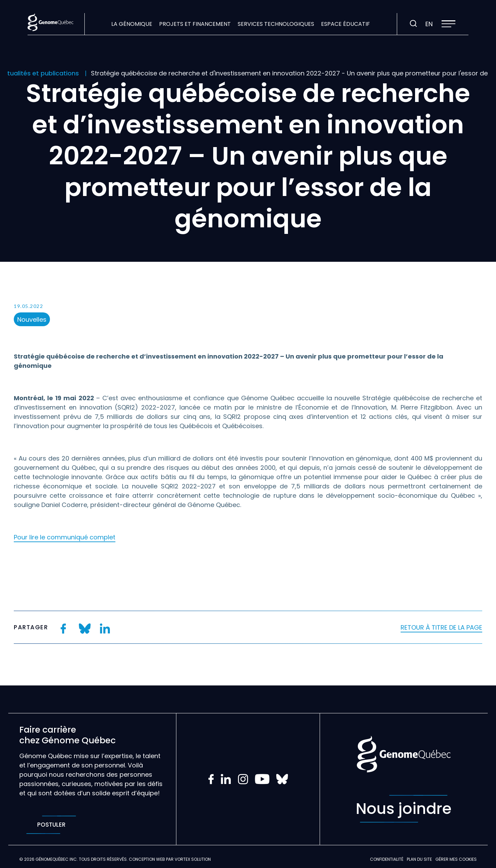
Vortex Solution (193, 859)
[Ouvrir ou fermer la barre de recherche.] (413, 24)
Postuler (51, 825)
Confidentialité (387, 859)
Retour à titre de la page (441, 627)
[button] (448, 24)
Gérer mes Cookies (456, 859)
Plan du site (419, 859)
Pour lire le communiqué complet (65, 537)
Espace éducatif (345, 24)
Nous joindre (404, 809)
